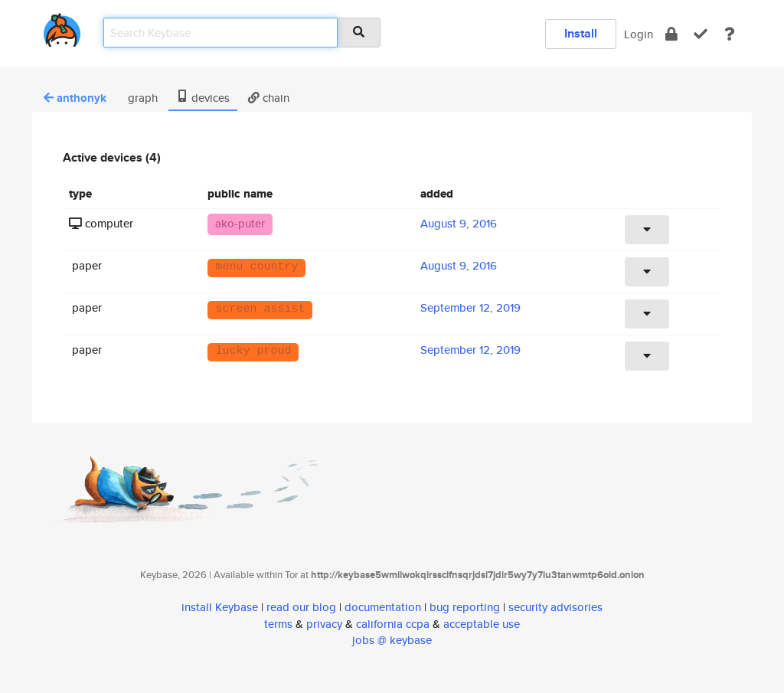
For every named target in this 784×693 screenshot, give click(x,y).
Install (581, 33)
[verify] (701, 34)
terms (278, 624)
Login (639, 34)
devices (203, 98)
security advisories (555, 607)
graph (141, 98)
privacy (324, 624)
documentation (383, 607)
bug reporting (465, 607)
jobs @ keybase (392, 640)
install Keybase (220, 607)
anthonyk (75, 98)
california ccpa (393, 624)
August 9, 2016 (459, 223)
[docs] (730, 34)
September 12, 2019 (470, 307)
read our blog (301, 607)
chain (269, 98)
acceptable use (482, 624)
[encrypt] (671, 34)
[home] (62, 27)
